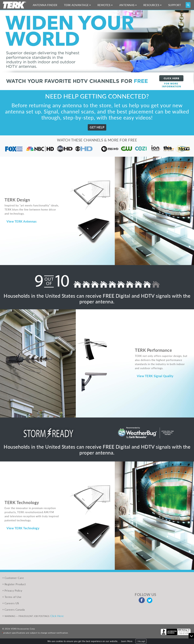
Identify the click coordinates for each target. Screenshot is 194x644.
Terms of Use (13, 597)
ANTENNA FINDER (45, 5)
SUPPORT (175, 5)
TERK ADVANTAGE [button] (76, 5)
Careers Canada (15, 609)
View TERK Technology (23, 528)
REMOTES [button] (104, 5)
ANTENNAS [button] (127, 5)
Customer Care (14, 578)
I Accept (141, 641)
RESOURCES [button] (151, 5)
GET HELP (97, 127)
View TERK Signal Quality (155, 376)
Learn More (127, 641)
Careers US (12, 603)
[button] (3, 50)
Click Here (57, 616)
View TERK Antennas (22, 221)
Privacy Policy (13, 590)
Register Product (15, 584)
